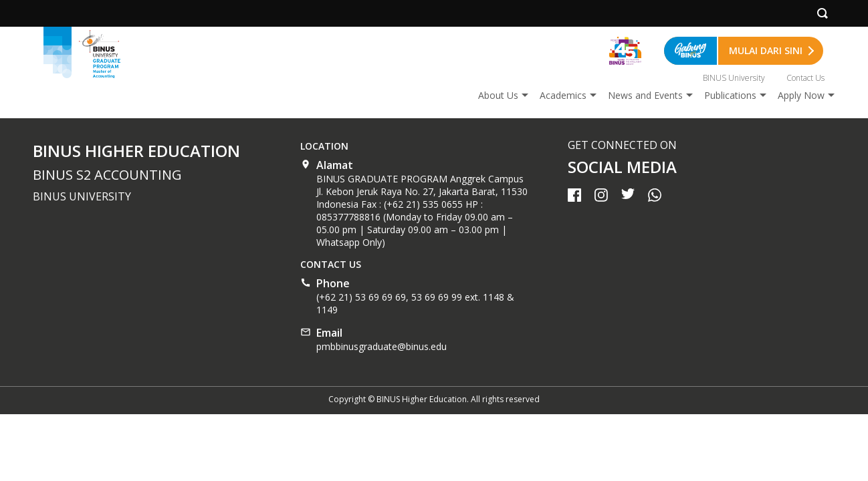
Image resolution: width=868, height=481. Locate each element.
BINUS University (734, 78)
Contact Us (805, 78)
